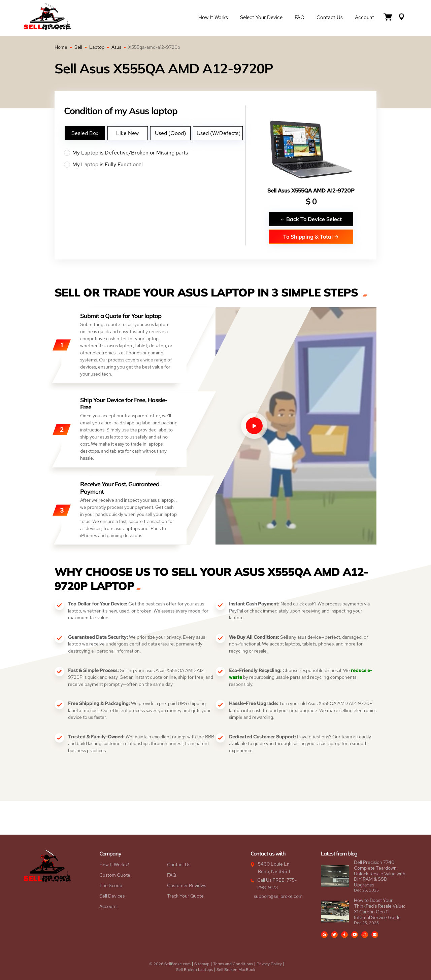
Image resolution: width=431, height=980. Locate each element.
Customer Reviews (187, 885)
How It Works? (114, 865)
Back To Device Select (311, 219)
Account (364, 17)
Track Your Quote (185, 896)
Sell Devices (112, 896)
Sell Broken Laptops (194, 970)
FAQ (300, 17)
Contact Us (330, 17)
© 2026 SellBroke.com (170, 964)
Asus (116, 47)
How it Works (213, 17)
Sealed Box (85, 133)
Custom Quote (115, 875)
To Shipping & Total (311, 236)
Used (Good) (170, 133)
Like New (127, 133)
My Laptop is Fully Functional (155, 165)
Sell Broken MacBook (236, 970)
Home (61, 47)
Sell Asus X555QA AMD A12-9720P (311, 191)
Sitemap (202, 964)
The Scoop (111, 885)
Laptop (97, 47)
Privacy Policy (269, 964)
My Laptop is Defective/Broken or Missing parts (155, 153)
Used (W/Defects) (219, 133)
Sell (78, 47)
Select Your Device (261, 17)
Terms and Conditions (233, 964)
